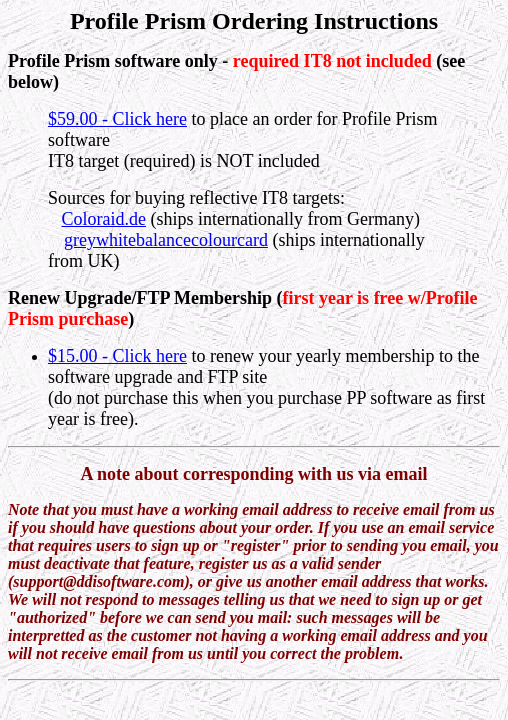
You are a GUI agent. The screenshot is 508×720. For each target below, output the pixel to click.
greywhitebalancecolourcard (166, 240)
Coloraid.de (104, 219)
